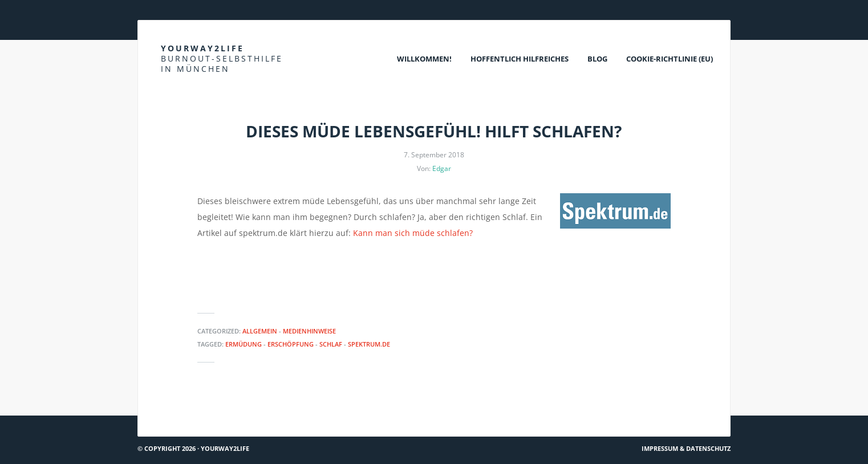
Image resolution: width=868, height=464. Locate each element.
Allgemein (260, 331)
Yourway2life (222, 58)
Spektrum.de (369, 344)
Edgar (442, 168)
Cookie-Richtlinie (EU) (670, 59)
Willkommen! (424, 59)
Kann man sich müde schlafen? (413, 233)
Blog (597, 59)
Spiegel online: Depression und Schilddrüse (641, 411)
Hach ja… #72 (167, 411)
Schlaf (331, 344)
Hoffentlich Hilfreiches (520, 59)
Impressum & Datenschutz (686, 448)
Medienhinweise (309, 331)
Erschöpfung (291, 344)
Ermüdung (244, 344)
